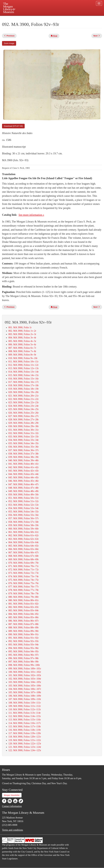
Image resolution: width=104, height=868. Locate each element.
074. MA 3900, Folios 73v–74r (23, 576)
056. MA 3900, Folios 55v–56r (23, 515)
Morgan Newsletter (12, 795)
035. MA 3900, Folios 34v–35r (23, 443)
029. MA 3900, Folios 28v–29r (23, 423)
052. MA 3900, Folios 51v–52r (23, 501)
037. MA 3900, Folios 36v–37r (23, 450)
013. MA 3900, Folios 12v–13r (23, 368)
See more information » (31, 215)
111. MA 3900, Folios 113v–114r (25, 713)
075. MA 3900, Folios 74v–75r (23, 580)
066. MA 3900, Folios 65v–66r (23, 549)
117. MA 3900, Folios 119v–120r (25, 733)
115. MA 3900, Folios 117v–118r (25, 726)
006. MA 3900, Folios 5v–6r (22, 344)
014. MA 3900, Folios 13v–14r (23, 372)
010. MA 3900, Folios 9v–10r (23, 358)
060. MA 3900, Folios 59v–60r (23, 529)
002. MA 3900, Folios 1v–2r (22, 331)
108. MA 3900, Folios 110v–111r (25, 703)
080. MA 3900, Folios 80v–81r (23, 600)
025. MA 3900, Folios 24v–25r (23, 409)
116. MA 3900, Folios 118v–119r (25, 730)
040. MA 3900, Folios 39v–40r (23, 460)
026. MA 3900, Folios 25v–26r (23, 413)
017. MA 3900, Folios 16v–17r (23, 382)
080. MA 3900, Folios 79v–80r (23, 597)
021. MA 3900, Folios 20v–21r (23, 396)
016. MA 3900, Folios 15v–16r (23, 379)
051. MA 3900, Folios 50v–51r (23, 498)
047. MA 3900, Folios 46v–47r (23, 484)
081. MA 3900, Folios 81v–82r (23, 604)
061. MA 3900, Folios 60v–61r (23, 532)
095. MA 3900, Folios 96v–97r (23, 655)
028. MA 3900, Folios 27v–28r (23, 420)
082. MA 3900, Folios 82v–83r (23, 607)
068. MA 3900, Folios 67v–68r (23, 556)
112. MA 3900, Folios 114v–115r (25, 716)
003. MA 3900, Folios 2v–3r (22, 334)
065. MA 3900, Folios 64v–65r (23, 546)
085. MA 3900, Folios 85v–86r (23, 617)
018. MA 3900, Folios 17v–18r (23, 385)
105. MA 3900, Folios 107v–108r (25, 692)
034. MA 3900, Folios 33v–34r (23, 440)
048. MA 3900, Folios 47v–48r (23, 488)
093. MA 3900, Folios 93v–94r (23, 645)
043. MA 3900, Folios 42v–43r (23, 471)
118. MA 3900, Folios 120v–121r (25, 737)
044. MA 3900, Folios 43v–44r (23, 474)
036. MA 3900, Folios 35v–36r (23, 447)
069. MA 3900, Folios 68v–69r (23, 559)
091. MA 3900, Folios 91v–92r (23, 638)
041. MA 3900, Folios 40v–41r (23, 464)
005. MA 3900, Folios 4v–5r (22, 341)
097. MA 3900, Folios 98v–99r (23, 662)
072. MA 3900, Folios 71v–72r (23, 570)
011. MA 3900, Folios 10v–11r (23, 362)
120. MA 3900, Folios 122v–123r (25, 744)
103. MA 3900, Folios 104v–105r (25, 682)
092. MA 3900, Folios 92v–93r (23, 641)
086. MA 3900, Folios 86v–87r (23, 621)
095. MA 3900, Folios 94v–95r (23, 651)
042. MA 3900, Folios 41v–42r (23, 467)
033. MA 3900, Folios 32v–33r (23, 437)
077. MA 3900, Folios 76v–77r (23, 587)
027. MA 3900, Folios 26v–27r (23, 416)
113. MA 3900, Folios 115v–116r (25, 720)
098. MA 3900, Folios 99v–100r (24, 665)
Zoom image (9, 43)
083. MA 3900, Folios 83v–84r (23, 610)
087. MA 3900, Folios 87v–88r (23, 624)
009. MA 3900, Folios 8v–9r (22, 355)
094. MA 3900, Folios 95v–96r (23, 648)
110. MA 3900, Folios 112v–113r (25, 709)
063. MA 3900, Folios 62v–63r (23, 539)
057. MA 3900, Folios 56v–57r (23, 518)
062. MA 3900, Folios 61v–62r (23, 535)
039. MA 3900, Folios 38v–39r (23, 457)
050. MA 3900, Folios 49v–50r (23, 495)
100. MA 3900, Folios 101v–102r (25, 672)
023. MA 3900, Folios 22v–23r (23, 402)
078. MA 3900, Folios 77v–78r (23, 590)
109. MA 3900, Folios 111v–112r (25, 706)
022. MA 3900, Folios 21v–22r (23, 399)
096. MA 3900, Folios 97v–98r (23, 658)
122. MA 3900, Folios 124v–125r (25, 750)
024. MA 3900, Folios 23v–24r (23, 406)
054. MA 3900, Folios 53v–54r (23, 508)
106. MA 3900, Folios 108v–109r (25, 696)
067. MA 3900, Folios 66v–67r (23, 552)
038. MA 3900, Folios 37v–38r (23, 454)
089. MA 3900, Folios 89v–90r (23, 631)
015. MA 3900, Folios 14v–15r (23, 375)
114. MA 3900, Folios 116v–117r (25, 723)
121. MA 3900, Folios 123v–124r (25, 747)
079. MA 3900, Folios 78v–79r (23, 594)
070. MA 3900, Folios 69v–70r (23, 563)
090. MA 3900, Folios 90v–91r (23, 634)
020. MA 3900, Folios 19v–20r (23, 392)
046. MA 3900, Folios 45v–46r (23, 481)
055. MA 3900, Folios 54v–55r (23, 512)
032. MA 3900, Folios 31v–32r (23, 433)
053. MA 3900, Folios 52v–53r (23, 505)
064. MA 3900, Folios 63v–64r (23, 542)
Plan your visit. (20, 18)
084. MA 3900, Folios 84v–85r (23, 614)
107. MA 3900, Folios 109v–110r (25, 699)
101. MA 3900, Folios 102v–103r (25, 675)
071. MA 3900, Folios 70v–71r (23, 566)
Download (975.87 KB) (13, 126)
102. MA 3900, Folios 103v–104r (25, 679)
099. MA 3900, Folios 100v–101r (25, 669)
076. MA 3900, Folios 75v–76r (23, 583)
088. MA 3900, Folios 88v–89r (23, 628)
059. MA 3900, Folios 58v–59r (23, 525)
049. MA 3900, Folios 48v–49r (23, 491)
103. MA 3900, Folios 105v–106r (25, 686)
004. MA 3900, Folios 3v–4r (22, 338)
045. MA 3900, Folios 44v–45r (23, 477)
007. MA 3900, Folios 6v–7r (22, 348)
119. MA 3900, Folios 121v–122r (25, 740)
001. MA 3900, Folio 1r (20, 327)
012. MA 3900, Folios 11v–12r (23, 365)
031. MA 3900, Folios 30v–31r (23, 430)
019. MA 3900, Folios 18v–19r (23, 389)
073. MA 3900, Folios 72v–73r (23, 573)
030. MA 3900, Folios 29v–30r (23, 426)
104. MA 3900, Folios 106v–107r (25, 689)
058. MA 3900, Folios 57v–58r (23, 522)
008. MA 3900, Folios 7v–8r (22, 351)
